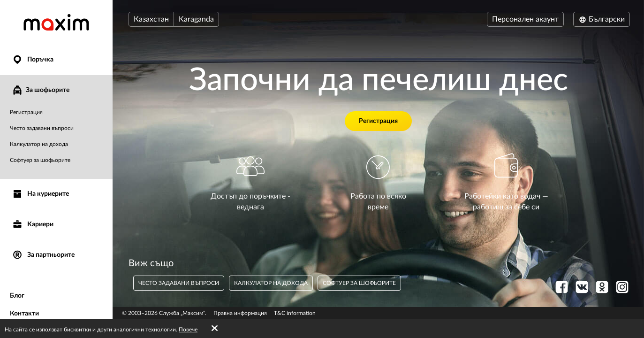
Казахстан (151, 19)
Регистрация (26, 112)
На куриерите (40, 194)
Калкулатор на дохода (39, 144)
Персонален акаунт (525, 19)
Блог (17, 296)
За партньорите (43, 255)
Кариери (33, 225)
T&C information (295, 313)
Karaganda (196, 19)
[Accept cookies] (215, 329)
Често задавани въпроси (42, 128)
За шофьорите (41, 90)
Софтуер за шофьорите (40, 160)
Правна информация (240, 313)
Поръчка (33, 60)
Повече (188, 330)
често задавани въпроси (179, 283)
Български (602, 19)
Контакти (24, 314)
